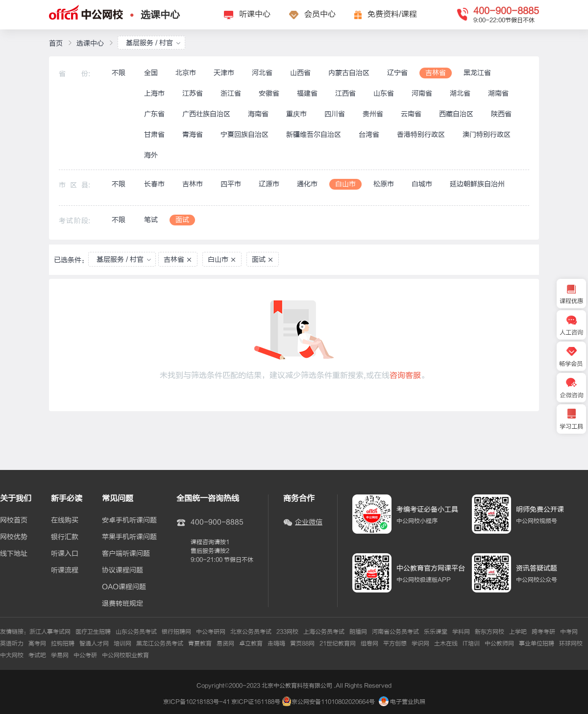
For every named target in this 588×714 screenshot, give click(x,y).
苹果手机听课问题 (129, 537)
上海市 (154, 93)
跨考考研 (543, 632)
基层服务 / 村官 (153, 43)
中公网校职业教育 (125, 655)
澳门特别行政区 (487, 135)
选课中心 (160, 15)
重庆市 (296, 114)
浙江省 (231, 93)
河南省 (422, 93)
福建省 (307, 93)
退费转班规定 (122, 604)
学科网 (461, 632)
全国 (151, 73)
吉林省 (436, 73)
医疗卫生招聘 (93, 632)
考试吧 (37, 655)
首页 (56, 43)
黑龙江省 (477, 73)
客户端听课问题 (126, 554)
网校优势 (14, 537)
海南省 (258, 114)
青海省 (193, 135)
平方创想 (395, 643)
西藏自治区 (456, 114)
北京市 (186, 73)
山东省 (384, 93)
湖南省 (498, 93)
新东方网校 (490, 632)
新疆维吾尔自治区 (314, 135)
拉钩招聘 (63, 643)
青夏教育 (200, 643)
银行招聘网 (176, 632)
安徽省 (269, 93)
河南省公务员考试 (395, 632)
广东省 (154, 114)
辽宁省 (397, 73)
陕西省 (501, 114)
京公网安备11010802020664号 (333, 702)
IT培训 (471, 643)
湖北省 (460, 93)
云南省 (411, 114)
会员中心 (320, 14)
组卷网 (369, 643)
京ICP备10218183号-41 (196, 702)
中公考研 (85, 655)
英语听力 (12, 643)
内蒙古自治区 (349, 73)
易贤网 (225, 643)
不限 (119, 73)
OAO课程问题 (124, 587)
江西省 (345, 93)
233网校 (287, 632)
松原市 (384, 184)
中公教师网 (499, 643)
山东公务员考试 (136, 632)
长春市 (154, 184)
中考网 (569, 632)
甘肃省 (154, 135)
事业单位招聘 (537, 643)
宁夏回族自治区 (245, 135)
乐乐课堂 (436, 632)
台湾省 (369, 135)
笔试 (151, 220)
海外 (151, 155)
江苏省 (193, 93)
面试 (182, 220)
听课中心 (255, 14)
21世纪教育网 (338, 643)
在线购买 (65, 520)
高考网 (37, 643)
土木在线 (446, 643)
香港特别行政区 (421, 135)
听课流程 (65, 570)
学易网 (60, 655)
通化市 (307, 184)
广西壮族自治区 (206, 114)
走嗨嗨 (276, 643)
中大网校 (12, 655)
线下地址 (14, 554)
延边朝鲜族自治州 (477, 184)
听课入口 (65, 554)
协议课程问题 (122, 570)
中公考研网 (211, 632)
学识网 (420, 643)
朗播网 (358, 632)
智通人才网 (94, 643)
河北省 (262, 73)
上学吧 (518, 632)
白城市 (422, 184)
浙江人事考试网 (50, 632)
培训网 (122, 643)
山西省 (300, 73)
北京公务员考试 (251, 632)
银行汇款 (65, 537)
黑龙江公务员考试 (160, 643)
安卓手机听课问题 (129, 520)
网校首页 (14, 520)
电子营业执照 (402, 702)
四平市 (231, 184)
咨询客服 (405, 375)
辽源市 (269, 184)
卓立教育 (251, 643)
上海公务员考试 (324, 632)
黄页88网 (302, 643)
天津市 (224, 73)
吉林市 (193, 184)
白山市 (345, 184)
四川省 (335, 114)
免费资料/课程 (392, 14)
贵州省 (373, 114)
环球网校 (571, 643)
